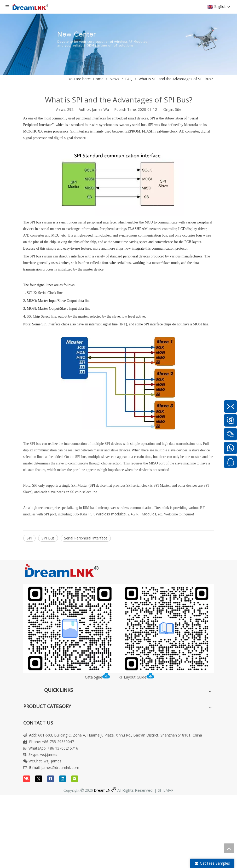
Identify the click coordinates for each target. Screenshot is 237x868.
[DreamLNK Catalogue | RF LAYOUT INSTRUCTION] (119, 628)
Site (178, 109)
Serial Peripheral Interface (86, 538)
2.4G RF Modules (142, 514)
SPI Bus (48, 538)
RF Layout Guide (136, 677)
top (229, 848)
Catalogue (99, 677)
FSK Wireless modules (107, 514)
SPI (29, 538)
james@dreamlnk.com (60, 768)
